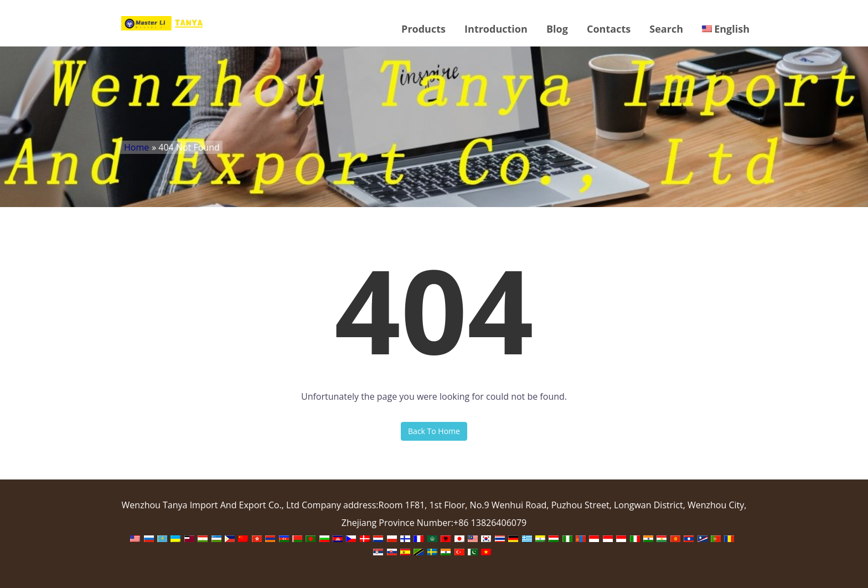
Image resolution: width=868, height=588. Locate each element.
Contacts (609, 29)
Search (666, 29)
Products (423, 29)
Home (136, 147)
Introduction (496, 29)
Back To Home (434, 431)
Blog (557, 29)
